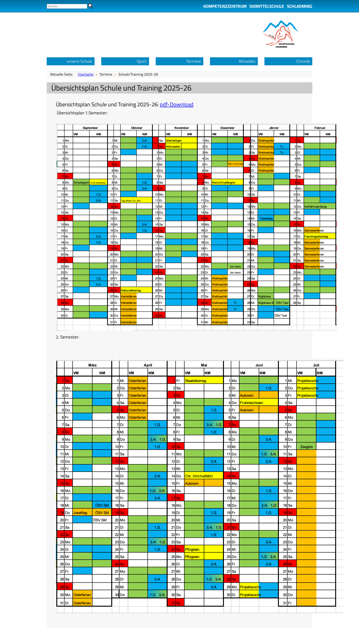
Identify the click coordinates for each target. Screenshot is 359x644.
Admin (350, 5)
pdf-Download (177, 104)
